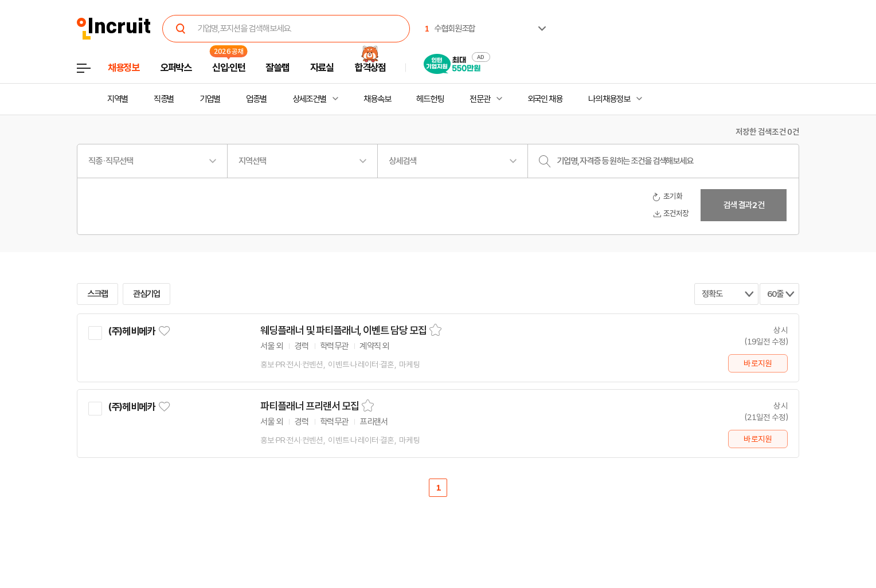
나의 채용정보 (609, 99)
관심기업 (147, 294)
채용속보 (377, 99)
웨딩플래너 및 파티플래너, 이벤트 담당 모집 (343, 331)
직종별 (164, 99)
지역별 (118, 99)
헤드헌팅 (430, 99)
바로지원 (758, 363)
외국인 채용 (545, 99)
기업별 (210, 99)
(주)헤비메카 (131, 331)
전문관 (480, 99)
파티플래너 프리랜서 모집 (310, 406)
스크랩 (97, 294)
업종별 (256, 99)
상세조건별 (309, 99)
